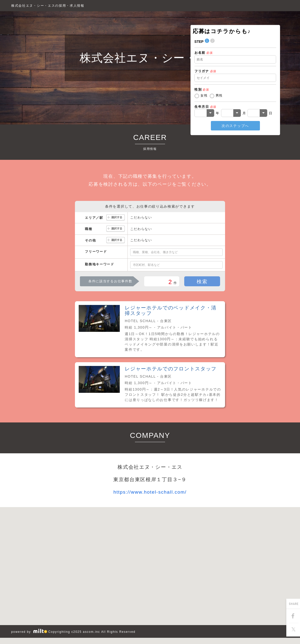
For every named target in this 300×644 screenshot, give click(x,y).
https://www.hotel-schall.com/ (150, 492)
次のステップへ (235, 126)
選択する (116, 218)
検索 (202, 282)
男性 (219, 95)
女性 (204, 95)
